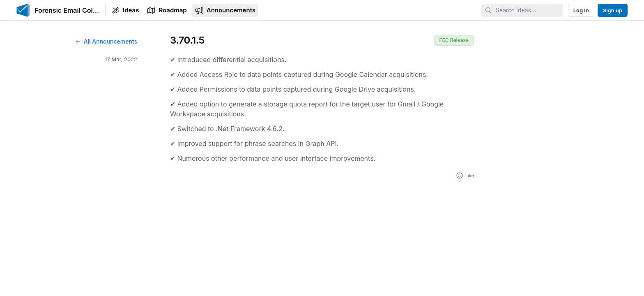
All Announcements (106, 41)
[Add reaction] (465, 176)
